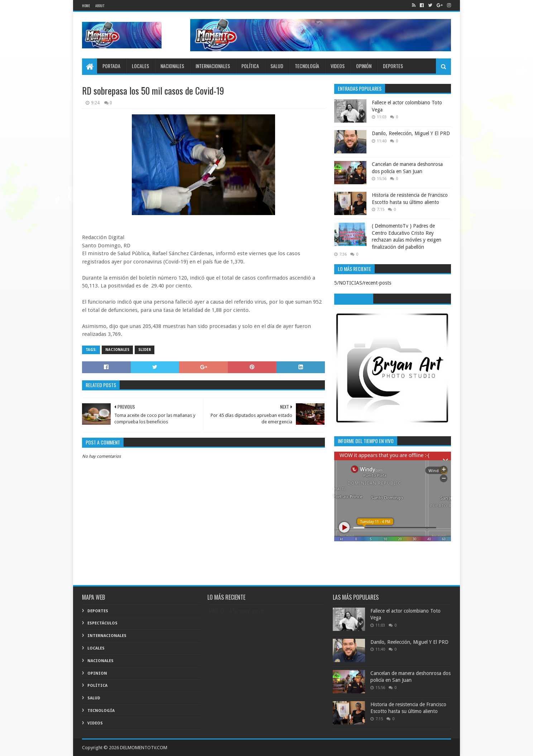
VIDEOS (338, 66)
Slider (145, 350)
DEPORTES (393, 66)
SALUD (277, 66)
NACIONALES (172, 66)
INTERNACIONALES (213, 66)
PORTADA (111, 66)
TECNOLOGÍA (307, 66)
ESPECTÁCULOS (102, 623)
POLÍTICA (250, 66)
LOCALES (140, 66)
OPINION (97, 673)
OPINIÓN (364, 66)
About (100, 6)
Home (86, 6)
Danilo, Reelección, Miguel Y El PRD (411, 133)
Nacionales (117, 350)
